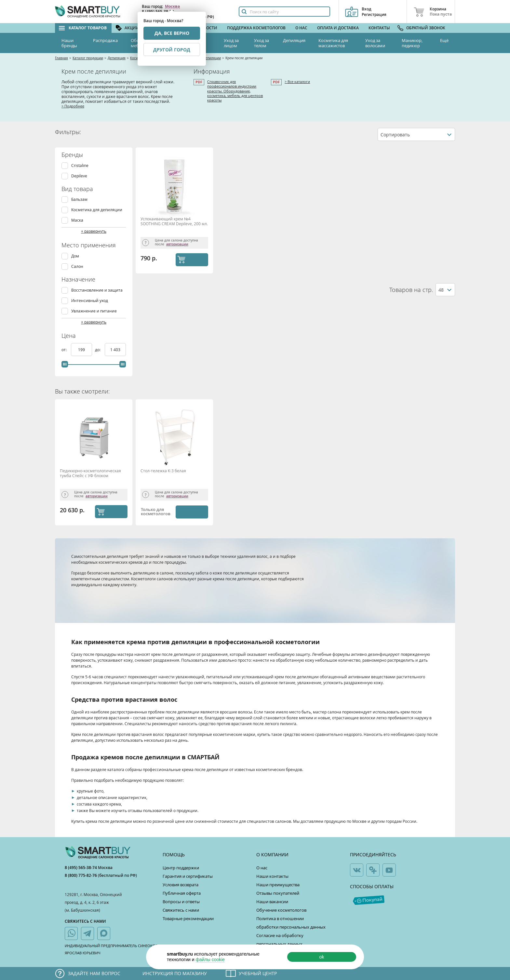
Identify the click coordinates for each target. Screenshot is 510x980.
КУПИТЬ (198, 259)
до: (98, 350)
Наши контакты (272, 876)
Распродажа (105, 40)
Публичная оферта (182, 893)
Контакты (379, 28)
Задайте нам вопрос (94, 973)
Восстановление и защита (97, 290)
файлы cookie (210, 959)
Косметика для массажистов (333, 43)
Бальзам (79, 199)
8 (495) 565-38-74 (81, 868)
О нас (301, 28)
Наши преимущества (278, 885)
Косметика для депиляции (97, 210)
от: (65, 350)
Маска (77, 220)
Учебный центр (258, 973)
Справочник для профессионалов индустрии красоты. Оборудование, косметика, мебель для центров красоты (235, 91)
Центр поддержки (181, 868)
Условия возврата (181, 885)
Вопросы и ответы (181, 902)
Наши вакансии (272, 902)
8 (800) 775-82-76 (81, 875)
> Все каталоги (297, 82)
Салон (77, 266)
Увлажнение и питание (94, 311)
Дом (75, 256)
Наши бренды (69, 43)
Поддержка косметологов (256, 28)
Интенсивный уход (90, 301)
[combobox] (416, 134)
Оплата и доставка (338, 28)
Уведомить (191, 512)
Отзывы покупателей (278, 893)
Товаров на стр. (411, 290)
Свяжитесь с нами (181, 910)
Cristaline (80, 166)
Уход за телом (262, 43)
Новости (208, 28)
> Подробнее (73, 106)
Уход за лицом (231, 43)
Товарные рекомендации (188, 918)
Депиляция (294, 40)
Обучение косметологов (281, 910)
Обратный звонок (426, 28)
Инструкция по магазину (175, 973)
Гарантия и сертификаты (188, 876)
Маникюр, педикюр (412, 43)
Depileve (79, 176)
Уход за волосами (375, 43)
